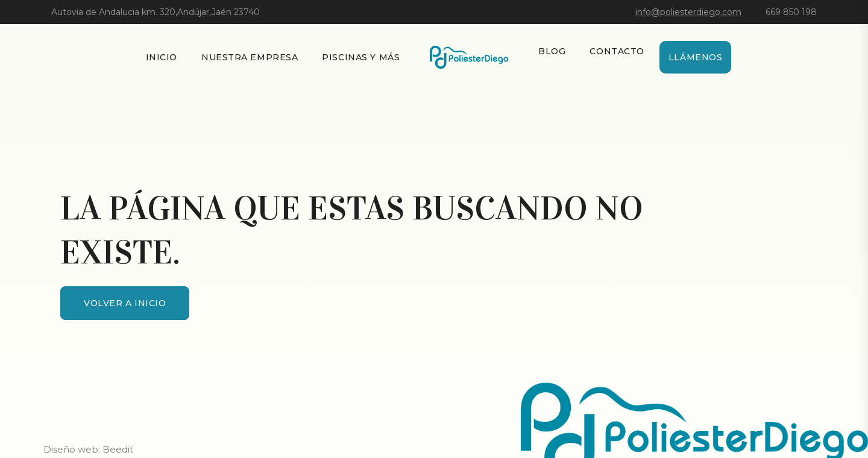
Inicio (162, 57)
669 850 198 (791, 12)
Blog (552, 51)
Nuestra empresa (250, 57)
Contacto (617, 51)
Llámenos (695, 57)
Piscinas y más (361, 57)
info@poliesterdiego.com (688, 12)
